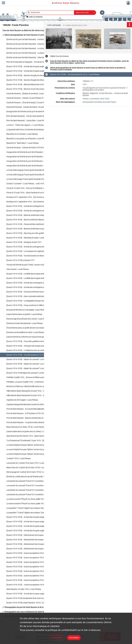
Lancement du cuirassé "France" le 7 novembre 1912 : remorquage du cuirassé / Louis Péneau (32, 495)
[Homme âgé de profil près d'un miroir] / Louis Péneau (28, 319)
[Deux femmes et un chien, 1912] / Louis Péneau (26, 427)
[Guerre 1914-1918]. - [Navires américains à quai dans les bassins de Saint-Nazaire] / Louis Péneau (32, 229)
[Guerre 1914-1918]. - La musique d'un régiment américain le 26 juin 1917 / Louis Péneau (32, 251)
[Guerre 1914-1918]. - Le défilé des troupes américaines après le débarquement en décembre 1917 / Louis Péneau (32, 274)
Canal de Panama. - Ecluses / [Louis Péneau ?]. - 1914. (28, 98)
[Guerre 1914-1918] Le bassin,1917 (20, 260)
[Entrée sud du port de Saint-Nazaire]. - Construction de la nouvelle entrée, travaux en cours (32, 39)
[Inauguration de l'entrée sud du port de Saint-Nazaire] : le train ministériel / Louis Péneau (32, 111)
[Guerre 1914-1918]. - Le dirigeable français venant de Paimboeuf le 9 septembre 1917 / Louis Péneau (32, 301)
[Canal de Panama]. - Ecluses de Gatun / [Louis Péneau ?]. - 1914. (32, 107)
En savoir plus (57, 638)
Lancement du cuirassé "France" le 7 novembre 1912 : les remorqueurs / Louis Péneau (32, 490)
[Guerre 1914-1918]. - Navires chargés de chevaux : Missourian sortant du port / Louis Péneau (32, 75)
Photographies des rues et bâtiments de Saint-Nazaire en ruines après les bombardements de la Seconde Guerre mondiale (30, 612)
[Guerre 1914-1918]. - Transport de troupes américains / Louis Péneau (32, 346)
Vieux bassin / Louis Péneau (18, 269)
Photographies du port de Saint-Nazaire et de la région (27, 607)
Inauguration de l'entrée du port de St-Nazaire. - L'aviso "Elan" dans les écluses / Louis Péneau (32, 152)
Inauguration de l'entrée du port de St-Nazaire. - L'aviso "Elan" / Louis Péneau (32, 166)
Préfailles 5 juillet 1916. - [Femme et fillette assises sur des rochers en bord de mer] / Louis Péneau (32, 377)
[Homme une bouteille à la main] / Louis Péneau (25, 332)
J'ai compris (74, 638)
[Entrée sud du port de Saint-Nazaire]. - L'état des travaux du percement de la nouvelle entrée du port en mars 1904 (32, 57)
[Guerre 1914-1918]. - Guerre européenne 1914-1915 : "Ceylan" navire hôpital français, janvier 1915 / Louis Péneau (32, 558)
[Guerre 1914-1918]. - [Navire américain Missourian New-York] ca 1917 (32, 220)
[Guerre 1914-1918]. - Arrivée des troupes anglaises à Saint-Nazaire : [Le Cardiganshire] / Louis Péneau (32, 517)
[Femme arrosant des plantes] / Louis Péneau (25, 323)
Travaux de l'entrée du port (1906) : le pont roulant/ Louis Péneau (32, 265)
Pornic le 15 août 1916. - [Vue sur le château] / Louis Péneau (30, 188)
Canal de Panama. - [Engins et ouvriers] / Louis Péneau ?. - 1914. (32, 93)
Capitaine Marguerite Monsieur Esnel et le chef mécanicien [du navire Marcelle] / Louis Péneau (32, 404)
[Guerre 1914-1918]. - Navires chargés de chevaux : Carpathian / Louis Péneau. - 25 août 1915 (32, 80)
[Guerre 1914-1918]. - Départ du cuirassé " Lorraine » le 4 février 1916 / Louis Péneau (32, 359)
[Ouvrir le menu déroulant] (3, 3)
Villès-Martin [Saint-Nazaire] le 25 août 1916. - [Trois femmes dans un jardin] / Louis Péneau (32, 391)
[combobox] (85, 13)
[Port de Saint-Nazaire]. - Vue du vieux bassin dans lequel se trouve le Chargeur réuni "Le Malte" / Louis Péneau (32, 116)
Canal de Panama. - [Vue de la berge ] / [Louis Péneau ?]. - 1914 (32, 102)
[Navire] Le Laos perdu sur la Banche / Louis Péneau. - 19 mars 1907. (32, 139)
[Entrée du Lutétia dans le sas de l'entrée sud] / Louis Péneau (30, 476)
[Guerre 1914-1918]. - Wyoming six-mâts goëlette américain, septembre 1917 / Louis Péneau (32, 233)
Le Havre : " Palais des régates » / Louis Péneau (25, 125)
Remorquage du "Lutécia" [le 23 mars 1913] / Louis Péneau (30, 472)
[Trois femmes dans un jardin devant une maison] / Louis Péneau (32, 328)
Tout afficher (54, 25)
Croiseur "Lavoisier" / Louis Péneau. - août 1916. (26, 184)
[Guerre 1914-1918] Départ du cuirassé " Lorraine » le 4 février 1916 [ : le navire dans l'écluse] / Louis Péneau (32, 373)
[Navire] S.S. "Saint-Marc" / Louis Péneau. (23, 143)
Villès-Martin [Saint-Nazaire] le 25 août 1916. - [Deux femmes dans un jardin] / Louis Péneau (32, 395)
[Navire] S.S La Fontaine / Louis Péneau (22, 134)
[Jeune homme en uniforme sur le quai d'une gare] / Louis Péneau (32, 337)
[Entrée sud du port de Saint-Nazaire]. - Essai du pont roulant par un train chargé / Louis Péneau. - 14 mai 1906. (32, 44)
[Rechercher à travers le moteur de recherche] (52, 13)
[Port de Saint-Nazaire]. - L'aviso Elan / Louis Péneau (27, 121)
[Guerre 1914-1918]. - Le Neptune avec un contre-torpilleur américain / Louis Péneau (32, 350)
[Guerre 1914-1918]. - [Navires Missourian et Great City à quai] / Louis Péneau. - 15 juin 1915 (32, 84)
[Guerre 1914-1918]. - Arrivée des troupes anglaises (27, 594)
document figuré (109, 102)
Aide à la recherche (36, 17)
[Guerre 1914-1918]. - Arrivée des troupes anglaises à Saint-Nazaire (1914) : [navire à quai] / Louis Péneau (32, 66)
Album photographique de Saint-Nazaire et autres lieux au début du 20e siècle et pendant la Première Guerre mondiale (30, 35)
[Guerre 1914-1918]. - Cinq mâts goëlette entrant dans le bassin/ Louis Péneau (32, 341)
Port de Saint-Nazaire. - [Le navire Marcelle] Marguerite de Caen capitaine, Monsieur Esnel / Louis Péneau (32, 409)
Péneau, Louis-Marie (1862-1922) (96, 99)
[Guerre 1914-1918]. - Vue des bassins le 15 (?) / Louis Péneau (31, 355)
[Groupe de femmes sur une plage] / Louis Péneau (26, 310)
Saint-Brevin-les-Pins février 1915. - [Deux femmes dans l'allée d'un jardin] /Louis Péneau (32, 436)
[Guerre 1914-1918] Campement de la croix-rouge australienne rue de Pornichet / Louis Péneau (32, 598)
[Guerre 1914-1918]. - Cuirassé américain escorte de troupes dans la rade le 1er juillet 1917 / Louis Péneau (32, 292)
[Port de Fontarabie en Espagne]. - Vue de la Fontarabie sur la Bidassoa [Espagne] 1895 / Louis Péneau (32, 62)
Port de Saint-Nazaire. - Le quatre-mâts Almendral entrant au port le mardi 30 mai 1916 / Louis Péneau (32, 422)
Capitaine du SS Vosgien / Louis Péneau (22, 400)
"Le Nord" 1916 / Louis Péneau (19, 458)
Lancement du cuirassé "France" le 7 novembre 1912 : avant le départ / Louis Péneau (32, 481)
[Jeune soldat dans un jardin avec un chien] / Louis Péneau (30, 431)
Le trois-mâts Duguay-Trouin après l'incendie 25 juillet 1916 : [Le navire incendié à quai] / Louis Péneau (32, 175)
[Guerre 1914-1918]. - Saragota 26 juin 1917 (24, 242)
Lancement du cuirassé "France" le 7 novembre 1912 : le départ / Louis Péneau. (32, 486)
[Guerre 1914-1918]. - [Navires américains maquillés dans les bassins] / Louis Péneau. (32, 215)
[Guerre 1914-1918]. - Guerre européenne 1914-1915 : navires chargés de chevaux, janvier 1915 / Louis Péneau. (32, 553)
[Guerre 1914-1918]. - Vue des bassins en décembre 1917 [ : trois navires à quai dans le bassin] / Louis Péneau (32, 256)
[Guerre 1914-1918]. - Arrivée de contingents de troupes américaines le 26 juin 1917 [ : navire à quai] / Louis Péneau (32, 247)
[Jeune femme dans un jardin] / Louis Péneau (24, 314)
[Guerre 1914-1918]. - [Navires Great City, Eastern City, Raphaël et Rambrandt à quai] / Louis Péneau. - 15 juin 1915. (32, 89)
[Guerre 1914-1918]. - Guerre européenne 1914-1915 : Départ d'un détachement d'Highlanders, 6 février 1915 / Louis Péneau (32, 562)
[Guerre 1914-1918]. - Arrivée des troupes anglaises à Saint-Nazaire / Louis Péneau (32, 522)
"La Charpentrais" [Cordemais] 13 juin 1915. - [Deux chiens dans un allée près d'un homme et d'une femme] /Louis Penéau (32, 440)
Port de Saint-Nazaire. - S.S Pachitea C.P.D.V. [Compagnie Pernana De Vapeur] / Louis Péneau (32, 413)
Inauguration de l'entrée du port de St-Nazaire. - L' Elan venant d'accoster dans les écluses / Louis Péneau (32, 161)
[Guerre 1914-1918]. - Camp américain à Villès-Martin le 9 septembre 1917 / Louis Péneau (32, 305)
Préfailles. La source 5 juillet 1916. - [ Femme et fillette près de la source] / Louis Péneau (32, 382)
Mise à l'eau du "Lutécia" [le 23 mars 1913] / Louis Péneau (29, 467)
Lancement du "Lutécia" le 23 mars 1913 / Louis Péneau (29, 463)
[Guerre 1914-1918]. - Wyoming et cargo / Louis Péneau (29, 238)
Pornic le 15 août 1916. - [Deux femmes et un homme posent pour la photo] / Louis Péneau (32, 193)
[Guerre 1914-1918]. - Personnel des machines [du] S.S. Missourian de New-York (32, 224)
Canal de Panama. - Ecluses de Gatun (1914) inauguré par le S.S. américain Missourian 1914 (32, 148)
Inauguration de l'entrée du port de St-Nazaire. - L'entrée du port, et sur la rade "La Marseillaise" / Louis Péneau (32, 157)
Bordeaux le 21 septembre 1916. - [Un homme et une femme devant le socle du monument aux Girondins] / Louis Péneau (32, 202)
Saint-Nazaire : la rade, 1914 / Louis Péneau (24, 589)
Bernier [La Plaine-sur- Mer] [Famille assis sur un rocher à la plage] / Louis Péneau (32, 386)
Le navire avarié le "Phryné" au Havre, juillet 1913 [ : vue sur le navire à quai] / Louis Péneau (32, 499)
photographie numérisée (92, 102)
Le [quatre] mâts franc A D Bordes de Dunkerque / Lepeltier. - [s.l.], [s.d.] (32, 130)
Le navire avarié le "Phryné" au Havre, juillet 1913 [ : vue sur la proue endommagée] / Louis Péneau (32, 504)
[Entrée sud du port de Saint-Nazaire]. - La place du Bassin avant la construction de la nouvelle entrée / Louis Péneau (32, 53)
